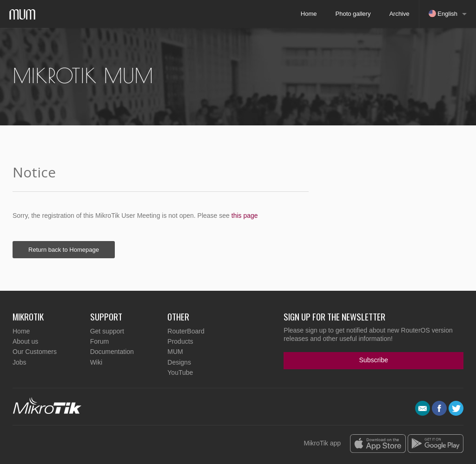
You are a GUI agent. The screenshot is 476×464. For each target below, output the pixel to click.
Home (309, 14)
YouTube (180, 373)
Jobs (20, 362)
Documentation (112, 352)
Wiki (96, 362)
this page (245, 216)
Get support (107, 331)
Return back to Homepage (64, 250)
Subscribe (374, 360)
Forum (99, 341)
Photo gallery (353, 14)
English (443, 13)
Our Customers (35, 352)
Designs (179, 362)
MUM (175, 352)
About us (25, 341)
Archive (399, 14)
